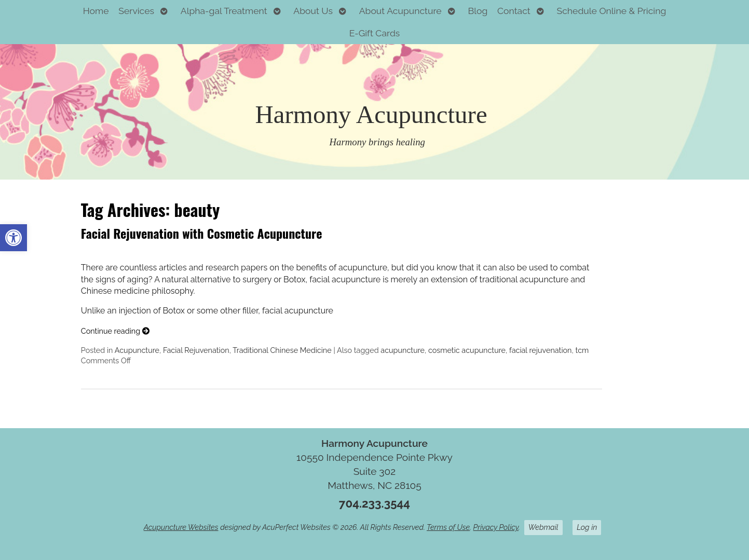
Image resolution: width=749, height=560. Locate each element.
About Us (313, 11)
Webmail (543, 527)
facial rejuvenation (541, 350)
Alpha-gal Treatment (224, 11)
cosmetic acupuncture (467, 350)
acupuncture (403, 350)
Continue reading (115, 331)
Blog (478, 11)
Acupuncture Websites (181, 527)
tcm (582, 350)
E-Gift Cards (375, 33)
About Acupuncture (400, 11)
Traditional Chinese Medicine (282, 350)
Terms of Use (448, 527)
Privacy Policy (496, 527)
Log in (587, 527)
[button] (13, 238)
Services (136, 11)
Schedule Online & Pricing (612, 11)
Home (96, 11)
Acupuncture (137, 350)
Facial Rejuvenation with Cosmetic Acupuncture (202, 233)
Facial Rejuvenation (196, 350)
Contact (514, 11)
